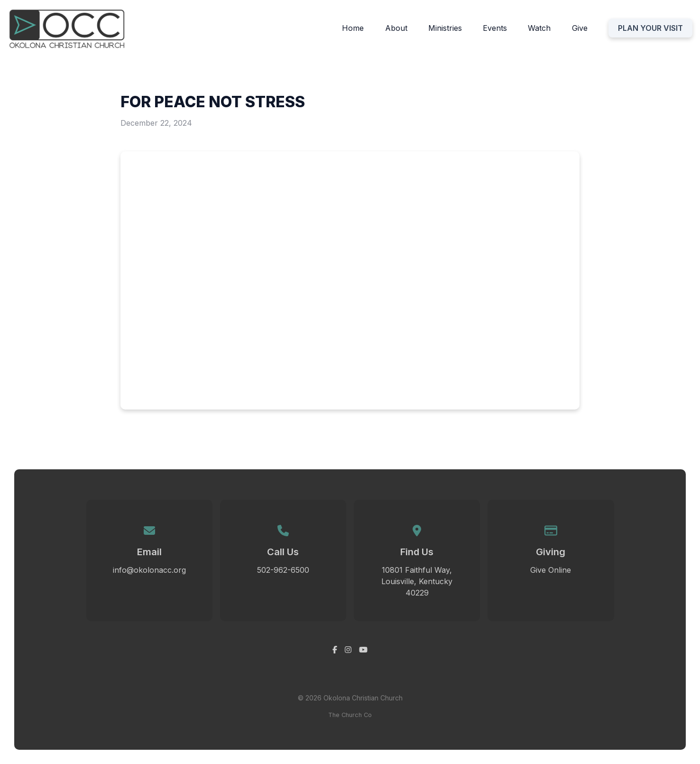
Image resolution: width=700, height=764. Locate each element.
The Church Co (350, 715)
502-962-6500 (283, 570)
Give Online (551, 570)
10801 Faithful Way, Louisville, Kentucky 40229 (417, 581)
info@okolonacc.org (149, 570)
